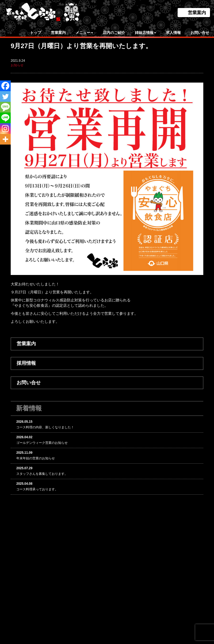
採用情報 (26, 363)
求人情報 (173, 33)
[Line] (5, 118)
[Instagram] (5, 129)
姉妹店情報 (146, 33)
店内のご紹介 (114, 33)
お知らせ (17, 65)
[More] (5, 139)
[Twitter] (5, 96)
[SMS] (5, 107)
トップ (36, 33)
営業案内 (197, 13)
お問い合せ (200, 33)
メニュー (84, 33)
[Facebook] (5, 86)
